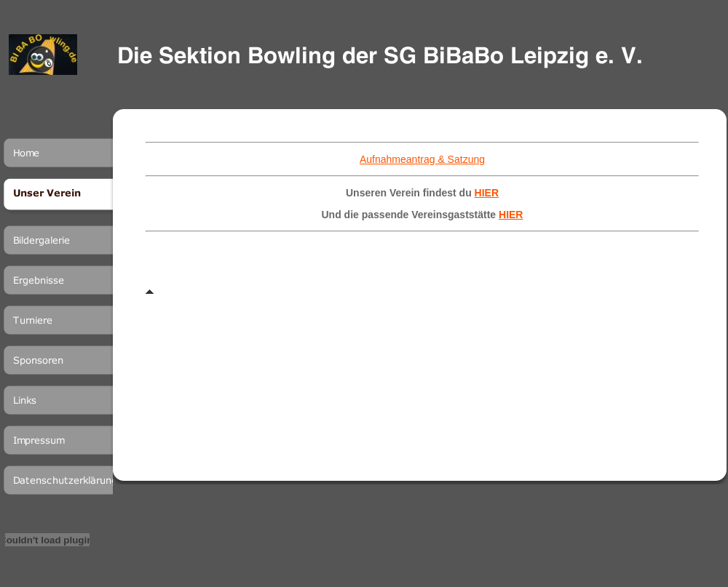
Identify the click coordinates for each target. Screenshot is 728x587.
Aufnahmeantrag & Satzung (422, 159)
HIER (487, 193)
